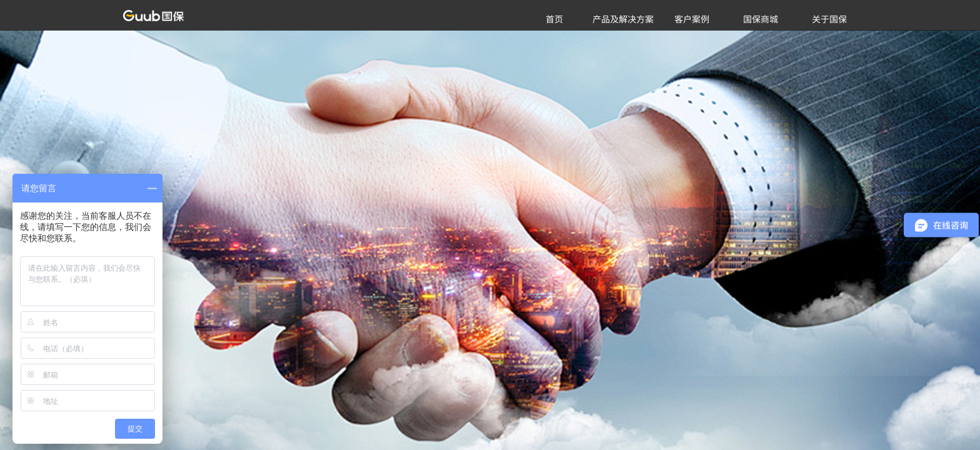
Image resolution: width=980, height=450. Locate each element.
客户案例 (692, 19)
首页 (554, 19)
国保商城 (761, 19)
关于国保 (829, 19)
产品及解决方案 (623, 19)
